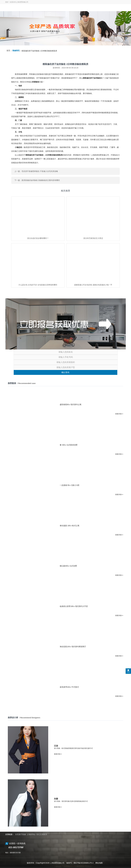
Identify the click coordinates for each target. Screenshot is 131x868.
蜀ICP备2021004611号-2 (84, 863)
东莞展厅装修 (20, 834)
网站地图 (99, 863)
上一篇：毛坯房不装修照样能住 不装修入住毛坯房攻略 (36, 171)
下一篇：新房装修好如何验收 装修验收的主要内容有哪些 (37, 180)
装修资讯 (16, 51)
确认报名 (65, 372)
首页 (8, 51)
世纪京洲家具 (42, 834)
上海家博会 (31, 834)
